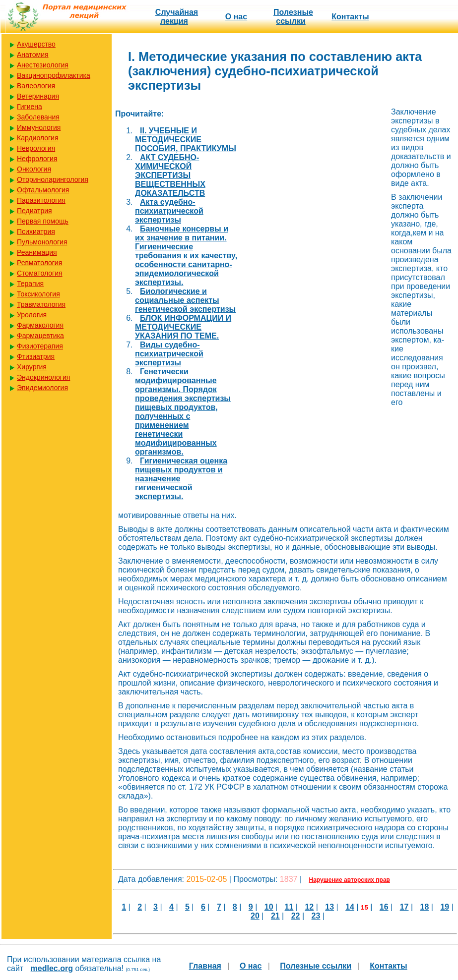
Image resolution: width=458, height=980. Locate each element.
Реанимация (37, 252)
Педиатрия (34, 211)
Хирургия (32, 367)
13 (329, 907)
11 (289, 907)
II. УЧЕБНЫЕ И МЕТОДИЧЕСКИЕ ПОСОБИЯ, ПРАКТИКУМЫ (186, 140)
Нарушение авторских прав (350, 880)
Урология (32, 315)
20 (255, 916)
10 (269, 907)
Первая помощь (43, 221)
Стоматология (40, 273)
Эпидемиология (42, 388)
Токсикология (38, 294)
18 (425, 907)
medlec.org (52, 968)
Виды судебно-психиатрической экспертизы (169, 354)
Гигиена (30, 107)
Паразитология (41, 200)
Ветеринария (38, 96)
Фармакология (40, 325)
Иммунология (39, 127)
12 (309, 907)
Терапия (30, 284)
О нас (236, 17)
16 (384, 907)
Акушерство (36, 44)
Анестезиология (43, 65)
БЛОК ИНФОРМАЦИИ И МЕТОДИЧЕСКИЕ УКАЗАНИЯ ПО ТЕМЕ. (183, 327)
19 (445, 907)
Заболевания (38, 117)
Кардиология (38, 138)
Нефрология (37, 159)
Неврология (36, 148)
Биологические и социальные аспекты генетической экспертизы (185, 300)
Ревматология (39, 263)
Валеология (36, 86)
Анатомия (33, 55)
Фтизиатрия (36, 356)
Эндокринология (43, 377)
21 (275, 916)
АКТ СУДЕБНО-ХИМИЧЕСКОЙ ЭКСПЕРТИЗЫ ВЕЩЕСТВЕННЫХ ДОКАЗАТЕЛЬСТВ (170, 175)
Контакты (350, 17)
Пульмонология (42, 242)
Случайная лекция (177, 17)
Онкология (34, 169)
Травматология (41, 304)
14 (350, 907)
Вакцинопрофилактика (54, 75)
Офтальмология (43, 190)
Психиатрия (36, 231)
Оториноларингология (53, 179)
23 (316, 916)
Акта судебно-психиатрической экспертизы (169, 211)
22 (296, 916)
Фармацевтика (40, 336)
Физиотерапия (40, 346)
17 (404, 907)
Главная (205, 966)
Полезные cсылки (293, 17)
